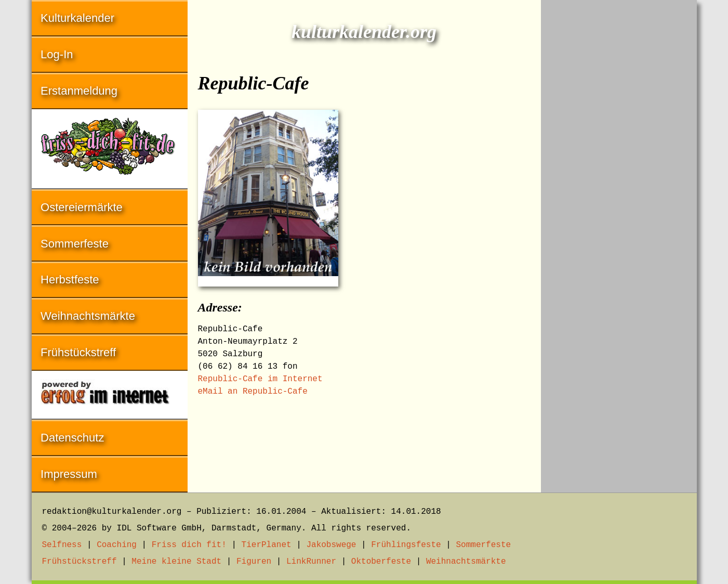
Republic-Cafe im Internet (260, 379)
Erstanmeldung (79, 91)
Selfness (62, 545)
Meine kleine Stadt (176, 562)
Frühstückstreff (78, 352)
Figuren (254, 562)
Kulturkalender (77, 18)
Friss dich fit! (189, 545)
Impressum (69, 474)
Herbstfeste (70, 280)
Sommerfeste (75, 244)
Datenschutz (72, 438)
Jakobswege (331, 545)
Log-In (57, 54)
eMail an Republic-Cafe (253, 392)
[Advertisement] (619, 156)
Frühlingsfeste (406, 545)
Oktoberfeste (381, 562)
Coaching (117, 545)
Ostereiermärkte (82, 207)
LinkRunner (311, 562)
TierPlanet (267, 545)
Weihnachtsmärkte (88, 316)
